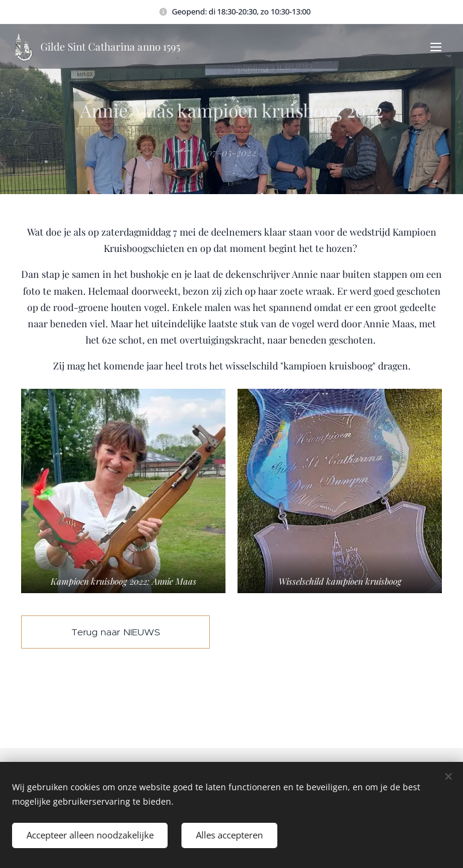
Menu (436, 47)
